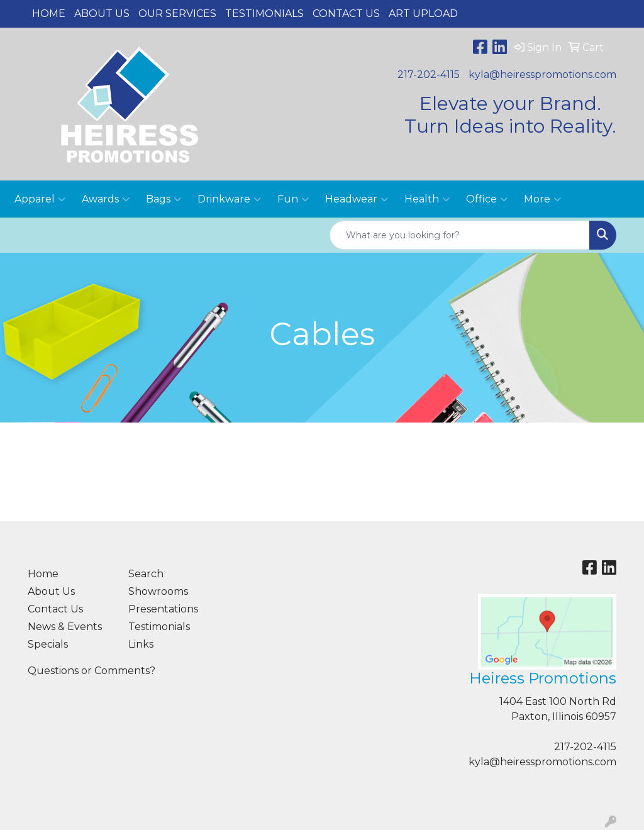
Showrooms (158, 591)
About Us (102, 14)
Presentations (163, 609)
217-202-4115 (429, 75)
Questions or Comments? (92, 671)
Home (49, 14)
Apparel (40, 199)
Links (141, 644)
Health (427, 199)
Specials (48, 644)
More (542, 199)
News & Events (65, 627)
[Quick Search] (460, 235)
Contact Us (346, 14)
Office (487, 199)
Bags (164, 199)
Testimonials (264, 14)
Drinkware (229, 199)
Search (146, 574)
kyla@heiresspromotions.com (542, 75)
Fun (293, 199)
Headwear (357, 199)
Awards (106, 199)
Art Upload (423, 14)
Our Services (177, 14)
